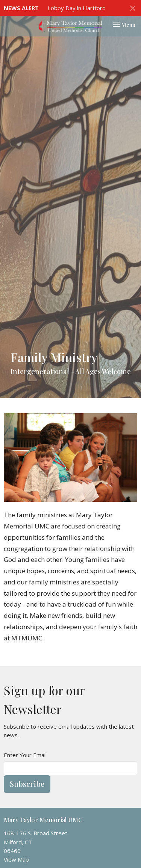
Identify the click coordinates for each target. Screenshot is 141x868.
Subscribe (27, 784)
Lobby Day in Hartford (77, 8)
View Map (16, 859)
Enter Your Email (25, 755)
